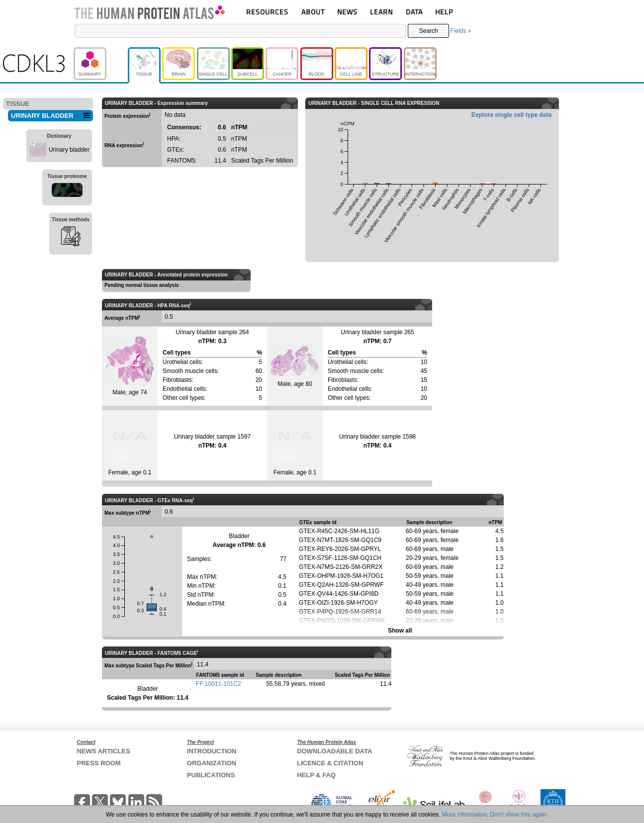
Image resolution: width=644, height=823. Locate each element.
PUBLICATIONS (211, 775)
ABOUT (313, 12)
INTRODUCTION (212, 751)
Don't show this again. (519, 815)
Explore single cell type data (511, 115)
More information (464, 815)
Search (429, 31)
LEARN (381, 12)
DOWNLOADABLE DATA (334, 751)
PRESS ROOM (99, 763)
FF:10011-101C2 (219, 684)
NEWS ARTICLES (104, 751)
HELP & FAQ (316, 775)
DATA (414, 12)
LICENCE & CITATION (330, 763)
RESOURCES (267, 12)
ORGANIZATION (212, 763)
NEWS (347, 12)
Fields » (460, 31)
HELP (444, 12)
